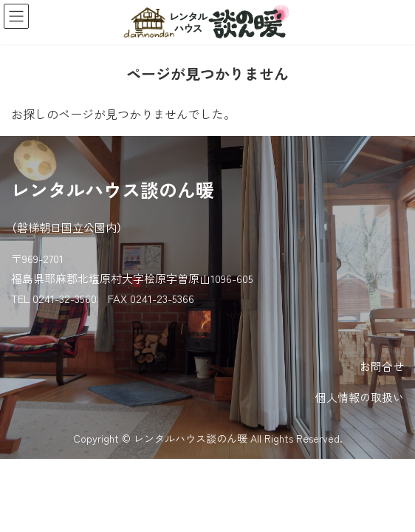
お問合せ (382, 366)
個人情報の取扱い (360, 397)
